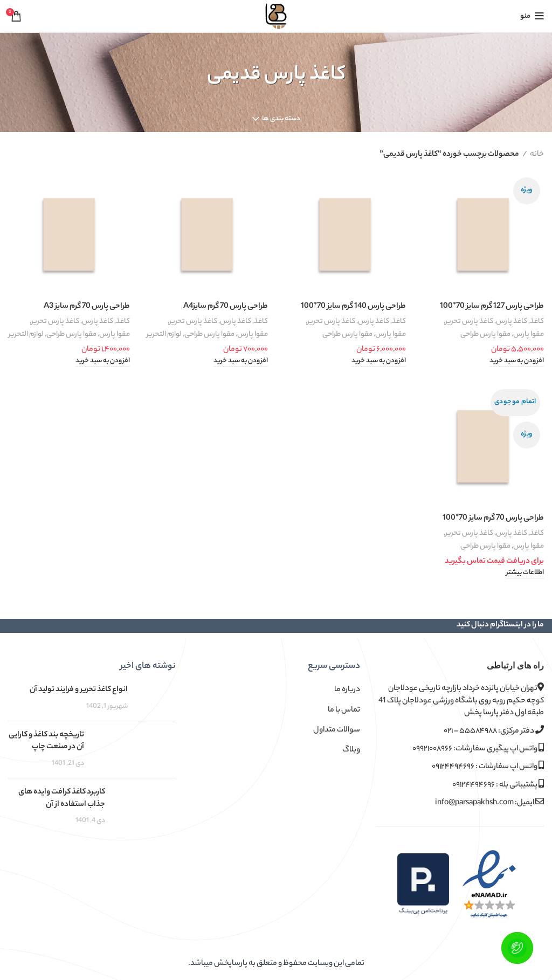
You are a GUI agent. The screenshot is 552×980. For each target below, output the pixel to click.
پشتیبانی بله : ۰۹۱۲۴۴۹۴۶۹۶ (498, 785)
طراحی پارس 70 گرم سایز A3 (87, 307)
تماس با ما (344, 710)
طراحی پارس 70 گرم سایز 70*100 (493, 519)
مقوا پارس (529, 334)
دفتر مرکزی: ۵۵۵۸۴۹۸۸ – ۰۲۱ (494, 731)
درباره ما (347, 690)
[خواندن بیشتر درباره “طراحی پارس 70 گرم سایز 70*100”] (525, 574)
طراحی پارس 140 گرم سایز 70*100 (353, 307)
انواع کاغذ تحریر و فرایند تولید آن (79, 690)
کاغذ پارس (512, 322)
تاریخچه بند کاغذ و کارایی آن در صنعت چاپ (46, 741)
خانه (537, 155)
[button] (517, 362)
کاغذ (537, 322)
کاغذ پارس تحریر (469, 322)
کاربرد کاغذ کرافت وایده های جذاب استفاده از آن (62, 798)
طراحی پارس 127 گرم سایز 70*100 (492, 307)
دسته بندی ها (281, 119)
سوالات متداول (337, 730)
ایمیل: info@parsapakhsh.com (489, 803)
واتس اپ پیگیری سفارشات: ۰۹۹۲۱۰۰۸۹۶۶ (478, 749)
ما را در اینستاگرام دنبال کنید (500, 625)
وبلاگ (351, 750)
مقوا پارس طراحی (485, 334)
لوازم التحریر (164, 334)
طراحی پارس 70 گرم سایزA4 (226, 307)
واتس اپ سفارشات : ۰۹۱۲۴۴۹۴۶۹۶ (488, 767)
